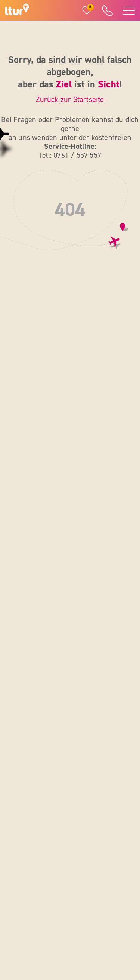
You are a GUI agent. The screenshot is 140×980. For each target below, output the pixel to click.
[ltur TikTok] (115, 926)
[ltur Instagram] (98, 906)
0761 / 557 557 (37, 482)
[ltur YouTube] (115, 906)
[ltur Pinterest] (98, 926)
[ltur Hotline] (107, 11)
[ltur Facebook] (80, 906)
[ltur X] (80, 926)
